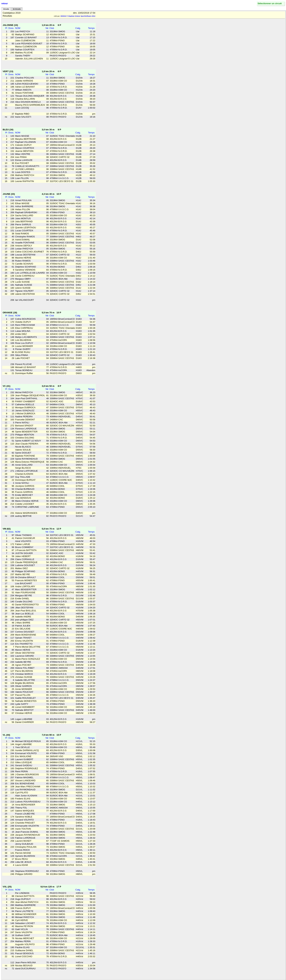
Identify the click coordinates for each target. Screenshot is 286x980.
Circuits (6, 9)
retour (5, 3)
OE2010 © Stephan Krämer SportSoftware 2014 (78, 16)
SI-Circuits (17, 9)
